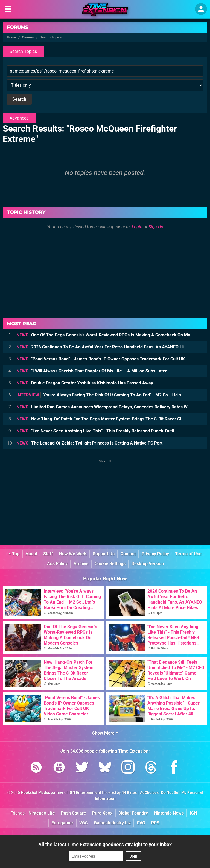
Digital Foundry (133, 813)
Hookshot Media (35, 793)
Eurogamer (62, 823)
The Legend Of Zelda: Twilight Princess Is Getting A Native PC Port (89, 443)
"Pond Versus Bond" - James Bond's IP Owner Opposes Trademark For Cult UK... (103, 359)
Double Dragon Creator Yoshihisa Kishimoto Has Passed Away (85, 383)
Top (14, 554)
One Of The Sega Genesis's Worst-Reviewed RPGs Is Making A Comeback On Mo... (105, 335)
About (31, 554)
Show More (105, 733)
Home (11, 37)
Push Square (74, 813)
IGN (193, 813)
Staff (48, 554)
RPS (155, 823)
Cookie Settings (110, 564)
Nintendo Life (42, 813)
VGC (84, 823)
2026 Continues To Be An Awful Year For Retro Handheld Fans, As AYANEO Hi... (102, 347)
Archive (81, 564)
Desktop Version (148, 564)
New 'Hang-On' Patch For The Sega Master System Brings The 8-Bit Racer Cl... (101, 419)
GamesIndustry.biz (112, 823)
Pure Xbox (102, 813)
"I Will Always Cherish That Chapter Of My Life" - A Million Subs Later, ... (95, 371)
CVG (141, 823)
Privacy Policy (155, 554)
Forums (17, 27)
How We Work (73, 554)
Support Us (104, 554)
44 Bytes (129, 793)
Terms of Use (188, 554)
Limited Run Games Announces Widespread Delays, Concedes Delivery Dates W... (104, 407)
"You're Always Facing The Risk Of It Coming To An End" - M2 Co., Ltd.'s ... (101, 395)
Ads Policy (57, 564)
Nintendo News (169, 813)
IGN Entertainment (85, 793)
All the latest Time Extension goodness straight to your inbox (105, 844)
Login (137, 227)
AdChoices (149, 793)
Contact (128, 554)
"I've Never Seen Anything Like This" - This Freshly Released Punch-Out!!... (97, 431)
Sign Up (156, 227)
